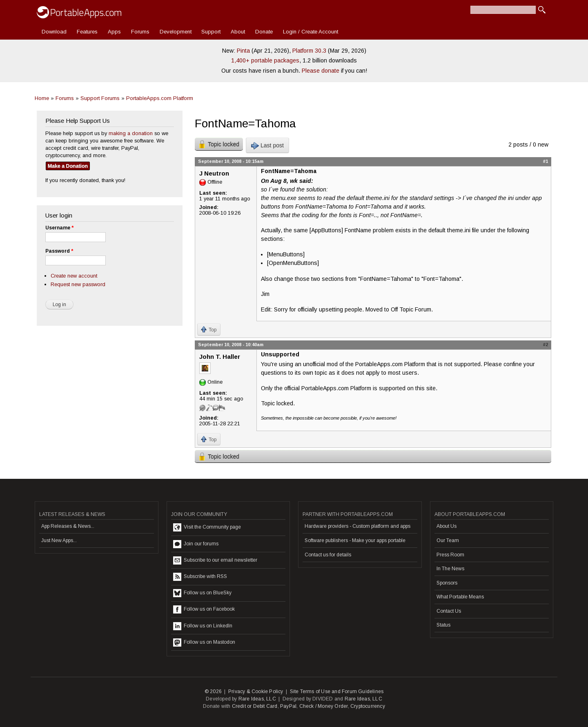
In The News (450, 569)
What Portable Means (460, 597)
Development (176, 32)
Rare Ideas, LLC (257, 699)
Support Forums (100, 98)
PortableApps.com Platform (160, 98)
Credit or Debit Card (255, 706)
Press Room (450, 555)
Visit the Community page (207, 527)
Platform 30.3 (309, 51)
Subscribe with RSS (200, 577)
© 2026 (213, 691)
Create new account (74, 276)
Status (443, 625)
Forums (140, 32)
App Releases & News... (68, 526)
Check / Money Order (324, 706)
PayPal (288, 706)
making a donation (131, 133)
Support (211, 32)
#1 (546, 161)
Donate (264, 32)
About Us (447, 526)
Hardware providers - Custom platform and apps (357, 526)
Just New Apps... (59, 540)
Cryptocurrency (368, 706)
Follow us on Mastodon (204, 643)
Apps (114, 32)
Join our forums (196, 544)
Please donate (321, 71)
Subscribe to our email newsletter (215, 560)
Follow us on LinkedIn (203, 626)
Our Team (448, 540)
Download (54, 32)
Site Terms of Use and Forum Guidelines (337, 691)
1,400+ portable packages (265, 60)
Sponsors (447, 583)
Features (87, 32)
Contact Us (449, 611)
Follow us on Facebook (204, 609)
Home (42, 98)
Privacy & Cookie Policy (256, 691)
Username (59, 228)
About (238, 32)
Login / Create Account (311, 32)
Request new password (78, 284)
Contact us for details (328, 555)
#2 (546, 345)
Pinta (243, 51)
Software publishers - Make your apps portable (355, 540)
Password (59, 251)
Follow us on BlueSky (202, 593)
